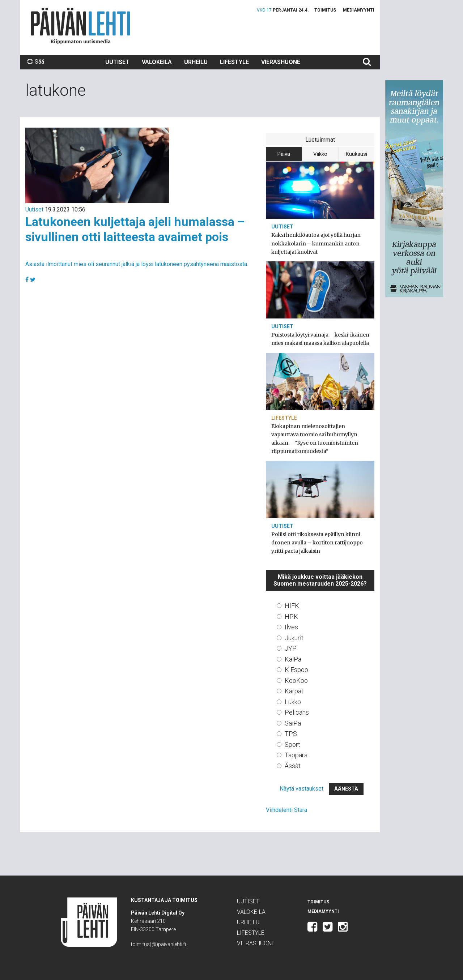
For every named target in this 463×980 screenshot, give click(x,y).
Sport (292, 744)
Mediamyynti (359, 10)
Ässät (293, 766)
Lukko (293, 702)
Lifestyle (234, 62)
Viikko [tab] (320, 154)
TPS (291, 734)
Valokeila (157, 62)
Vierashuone (281, 62)
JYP (291, 648)
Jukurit (294, 638)
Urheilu (196, 62)
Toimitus (325, 10)
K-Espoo (296, 670)
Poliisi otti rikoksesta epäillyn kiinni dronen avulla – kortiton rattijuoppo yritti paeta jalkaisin (317, 543)
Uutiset (117, 62)
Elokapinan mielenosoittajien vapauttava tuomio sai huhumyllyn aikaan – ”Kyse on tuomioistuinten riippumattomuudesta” (315, 439)
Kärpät (294, 691)
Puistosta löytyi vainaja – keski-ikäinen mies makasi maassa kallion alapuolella (320, 339)
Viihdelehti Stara (286, 810)
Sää (36, 62)
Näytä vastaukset (301, 789)
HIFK (292, 606)
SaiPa (293, 723)
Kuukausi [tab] (356, 154)
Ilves (291, 627)
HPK (291, 617)
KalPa (293, 659)
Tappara (296, 755)
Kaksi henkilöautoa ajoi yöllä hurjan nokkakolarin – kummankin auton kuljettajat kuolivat (316, 243)
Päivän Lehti (80, 26)
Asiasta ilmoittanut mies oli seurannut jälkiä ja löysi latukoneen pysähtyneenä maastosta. (137, 264)
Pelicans (297, 712)
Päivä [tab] (284, 154)
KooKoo (296, 681)
